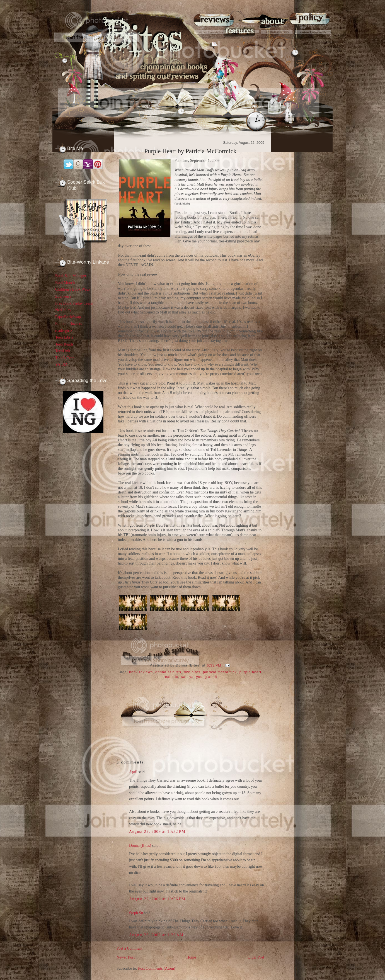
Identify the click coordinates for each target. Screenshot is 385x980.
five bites (192, 672)
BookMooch (65, 283)
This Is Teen (65, 358)
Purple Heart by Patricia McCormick (190, 151)
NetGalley (63, 310)
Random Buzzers (69, 324)
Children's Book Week (73, 289)
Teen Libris (64, 337)
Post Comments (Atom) (157, 968)
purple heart (250, 672)
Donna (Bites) (140, 845)
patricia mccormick (220, 672)
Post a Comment (129, 948)
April (133, 772)
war (184, 677)
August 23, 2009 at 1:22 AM (156, 935)
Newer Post (126, 957)
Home (191, 957)
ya (191, 677)
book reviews (141, 672)
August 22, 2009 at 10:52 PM (157, 831)
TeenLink (63, 351)
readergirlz (64, 330)
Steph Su (136, 913)
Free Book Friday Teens (74, 303)
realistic (171, 677)
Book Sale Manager (71, 276)
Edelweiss (63, 296)
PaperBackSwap (68, 317)
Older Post (256, 957)
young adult (207, 677)
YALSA (61, 364)
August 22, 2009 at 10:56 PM (157, 899)
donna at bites (168, 672)
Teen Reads (64, 344)
